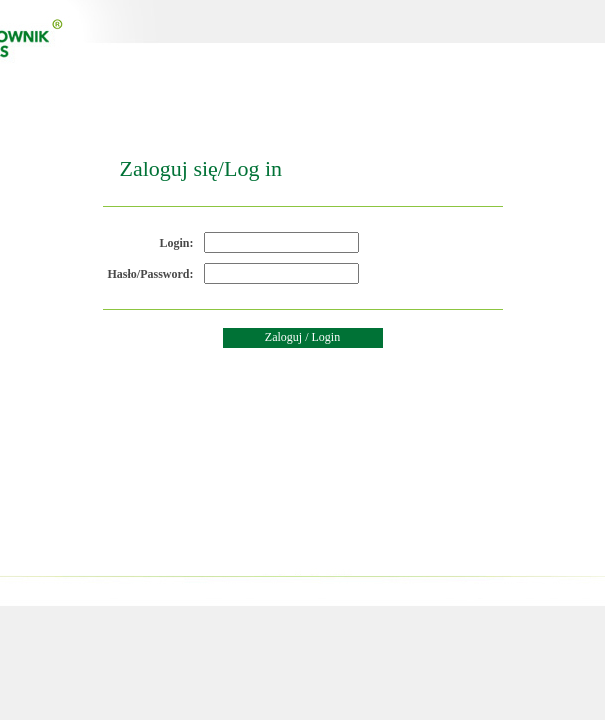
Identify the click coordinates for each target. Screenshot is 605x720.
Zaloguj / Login (302, 337)
